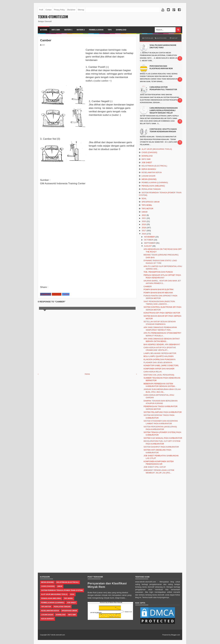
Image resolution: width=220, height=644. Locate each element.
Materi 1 (68, 30)
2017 (144, 231)
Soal (144, 198)
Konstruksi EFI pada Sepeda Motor (162, 313)
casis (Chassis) (149, 152)
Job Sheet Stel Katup (155, 467)
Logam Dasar (148, 176)
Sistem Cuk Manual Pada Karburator (163, 438)
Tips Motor (147, 209)
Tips (110, 30)
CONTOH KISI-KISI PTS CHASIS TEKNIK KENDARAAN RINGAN (163, 130)
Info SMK (56, 30)
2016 (144, 234)
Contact (48, 10)
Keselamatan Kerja (152, 172)
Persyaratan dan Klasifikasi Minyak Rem (161, 67)
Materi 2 (81, 30)
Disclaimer (71, 10)
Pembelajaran (96, 30)
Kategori (161, 38)
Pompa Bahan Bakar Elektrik (159, 289)
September (150, 243)
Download (121, 30)
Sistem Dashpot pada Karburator (161, 447)
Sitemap (81, 10)
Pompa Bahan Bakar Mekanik (158, 293)
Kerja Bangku (149, 169)
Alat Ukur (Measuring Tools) (157, 149)
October (149, 240)
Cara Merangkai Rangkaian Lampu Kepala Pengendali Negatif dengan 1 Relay (164, 110)
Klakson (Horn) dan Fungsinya (160, 359)
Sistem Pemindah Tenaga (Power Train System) (62, 590)
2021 (144, 218)
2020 (144, 221)
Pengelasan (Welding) (153, 186)
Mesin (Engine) (149, 179)
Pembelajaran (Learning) (155, 182)
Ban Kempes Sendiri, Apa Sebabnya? (162, 344)
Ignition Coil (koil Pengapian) (159, 375)
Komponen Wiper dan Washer (159, 369)
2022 (144, 215)
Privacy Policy (59, 10)
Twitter (66, 294)
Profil (41, 10)
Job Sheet (147, 162)
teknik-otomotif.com (53, 17)
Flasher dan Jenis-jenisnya (158, 362)
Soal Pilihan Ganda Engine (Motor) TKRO (163, 46)
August (148, 246)
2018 (144, 228)
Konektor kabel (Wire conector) (161, 365)
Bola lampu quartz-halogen (158, 356)
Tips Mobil (147, 205)
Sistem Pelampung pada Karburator (163, 412)
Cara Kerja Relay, (153, 372)
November (150, 237)
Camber (148, 286)
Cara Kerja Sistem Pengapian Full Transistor (163, 88)
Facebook (46, 294)
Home (44, 30)
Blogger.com (176, 635)
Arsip (173, 38)
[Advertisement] (62, 66)
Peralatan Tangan (151, 189)
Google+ (57, 294)
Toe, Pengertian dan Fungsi (158, 272)
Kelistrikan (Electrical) (154, 166)
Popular (148, 38)
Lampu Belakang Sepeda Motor (160, 353)
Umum (145, 212)
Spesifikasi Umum (151, 202)
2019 (144, 224)
